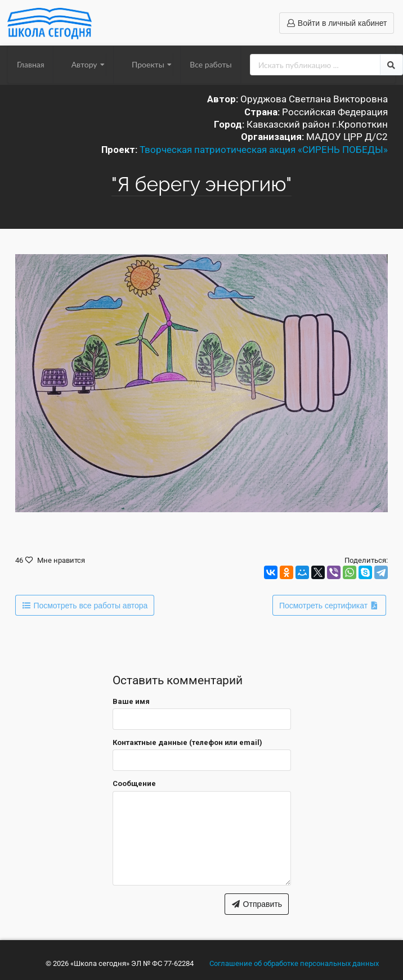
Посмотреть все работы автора (85, 606)
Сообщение (134, 783)
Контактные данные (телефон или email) (187, 742)
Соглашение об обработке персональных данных (294, 963)
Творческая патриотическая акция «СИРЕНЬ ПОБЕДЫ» (264, 150)
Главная (31, 64)
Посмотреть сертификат (329, 606)
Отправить (257, 904)
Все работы (211, 64)
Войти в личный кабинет (336, 23)
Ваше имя (131, 701)
